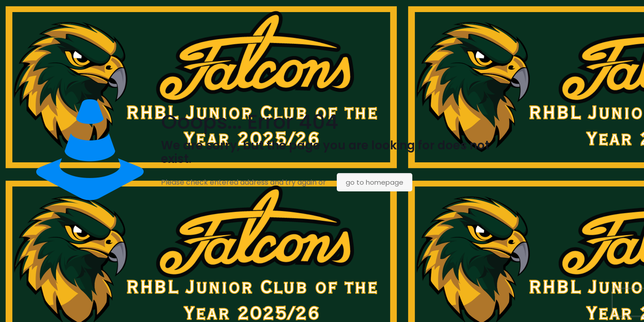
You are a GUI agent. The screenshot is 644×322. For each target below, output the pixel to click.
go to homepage (375, 182)
